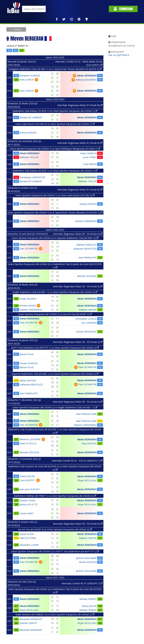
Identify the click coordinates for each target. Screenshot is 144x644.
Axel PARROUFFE (88, 258)
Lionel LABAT (27, 513)
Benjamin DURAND (30, 76)
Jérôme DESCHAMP (86, 558)
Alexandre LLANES (29, 545)
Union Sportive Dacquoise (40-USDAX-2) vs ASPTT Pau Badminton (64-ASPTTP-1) (55, 551)
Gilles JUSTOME (28, 538)
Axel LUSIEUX (27, 80)
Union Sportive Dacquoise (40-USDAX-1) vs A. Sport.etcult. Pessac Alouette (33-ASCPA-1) (55, 213)
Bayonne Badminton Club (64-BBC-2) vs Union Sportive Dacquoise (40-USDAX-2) (55, 374)
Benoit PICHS (27, 354)
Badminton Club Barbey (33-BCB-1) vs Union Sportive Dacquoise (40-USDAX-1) (55, 111)
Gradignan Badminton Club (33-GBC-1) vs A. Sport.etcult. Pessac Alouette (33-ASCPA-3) (55, 69)
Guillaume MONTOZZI (85, 249)
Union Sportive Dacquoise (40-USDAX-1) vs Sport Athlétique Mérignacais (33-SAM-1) (55, 149)
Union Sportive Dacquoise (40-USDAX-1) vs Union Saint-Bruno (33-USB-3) (55, 195)
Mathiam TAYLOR (29, 157)
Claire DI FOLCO (28, 443)
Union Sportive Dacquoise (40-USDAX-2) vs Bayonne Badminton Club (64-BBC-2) (55, 238)
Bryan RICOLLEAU (87, 480)
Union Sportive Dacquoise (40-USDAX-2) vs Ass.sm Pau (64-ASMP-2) (55, 314)
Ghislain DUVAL (28, 500)
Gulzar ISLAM (27, 534)
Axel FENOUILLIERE (86, 414)
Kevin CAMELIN (88, 153)
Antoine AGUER (28, 306)
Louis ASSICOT (27, 480)
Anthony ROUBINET (86, 80)
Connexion (123, 9)
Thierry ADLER (27, 476)
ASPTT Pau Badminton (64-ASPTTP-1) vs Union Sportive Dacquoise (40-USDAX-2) (55, 348)
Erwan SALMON (28, 299)
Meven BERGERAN (87, 76)
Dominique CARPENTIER (32, 177)
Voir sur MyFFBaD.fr (119, 55)
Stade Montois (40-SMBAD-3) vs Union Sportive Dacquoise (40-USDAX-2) (55, 614)
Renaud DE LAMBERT (31, 117)
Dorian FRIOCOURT (86, 332)
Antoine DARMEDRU (86, 221)
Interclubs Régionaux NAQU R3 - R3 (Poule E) (78, 234)
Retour (17, 29)
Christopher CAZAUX (86, 319)
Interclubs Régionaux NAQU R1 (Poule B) (80, 105)
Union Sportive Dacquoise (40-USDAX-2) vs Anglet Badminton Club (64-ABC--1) (55, 407)
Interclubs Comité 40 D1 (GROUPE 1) (82, 583)
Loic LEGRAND (89, 323)
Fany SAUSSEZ (89, 443)
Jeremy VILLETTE (29, 504)
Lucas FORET (90, 157)
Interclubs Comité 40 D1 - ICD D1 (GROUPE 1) (77, 461)
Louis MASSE (90, 164)
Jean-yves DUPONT (30, 489)
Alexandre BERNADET (31, 619)
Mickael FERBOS (88, 599)
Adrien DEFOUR (28, 381)
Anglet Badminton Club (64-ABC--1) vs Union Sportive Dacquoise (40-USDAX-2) (55, 292)
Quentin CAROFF (28, 623)
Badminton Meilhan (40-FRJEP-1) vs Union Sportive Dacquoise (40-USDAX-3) (55, 496)
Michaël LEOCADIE (87, 276)
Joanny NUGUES (28, 133)
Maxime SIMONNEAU (31, 310)
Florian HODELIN (29, 363)
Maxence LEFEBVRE (30, 439)
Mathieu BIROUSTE (86, 245)
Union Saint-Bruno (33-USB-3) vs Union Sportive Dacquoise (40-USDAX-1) (55, 124)
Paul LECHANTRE (29, 249)
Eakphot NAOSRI (88, 310)
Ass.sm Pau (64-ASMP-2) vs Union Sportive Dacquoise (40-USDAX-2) (55, 529)
